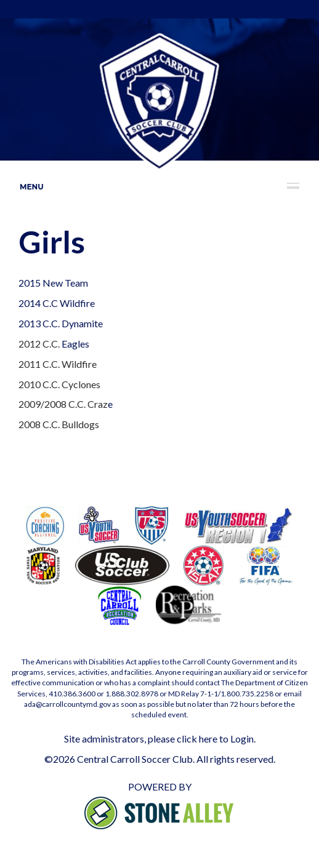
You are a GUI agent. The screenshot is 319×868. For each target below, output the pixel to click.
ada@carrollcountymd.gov (67, 704)
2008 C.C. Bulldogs (59, 424)
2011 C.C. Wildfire (59, 364)
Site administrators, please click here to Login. (160, 739)
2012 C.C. (40, 344)
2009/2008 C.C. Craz (63, 404)
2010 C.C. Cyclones (59, 384)
